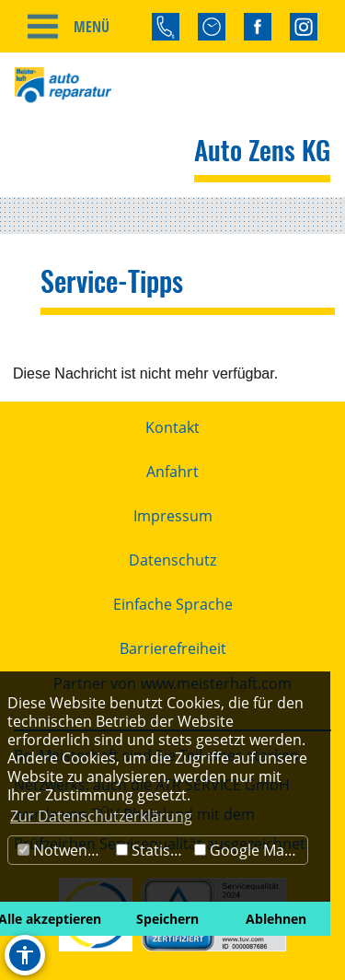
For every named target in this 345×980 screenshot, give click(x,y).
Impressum (173, 516)
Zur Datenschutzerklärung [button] (101, 816)
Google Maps (247, 850)
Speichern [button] (167, 919)
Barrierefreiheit (173, 648)
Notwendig (63, 850)
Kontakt (172, 427)
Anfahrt (172, 472)
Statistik (151, 850)
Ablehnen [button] (276, 919)
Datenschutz (172, 560)
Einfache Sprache (173, 604)
